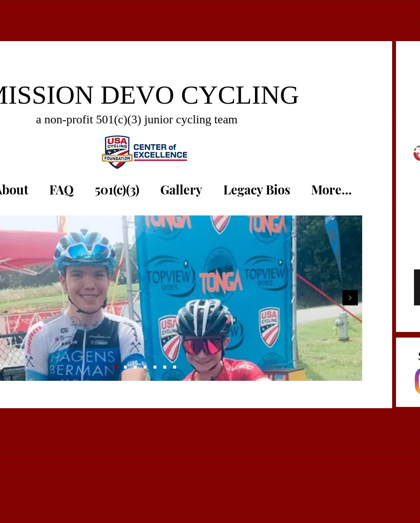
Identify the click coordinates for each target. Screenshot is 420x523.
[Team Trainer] (175, 367)
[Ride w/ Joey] (145, 367)
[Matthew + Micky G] (115, 367)
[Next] (350, 298)
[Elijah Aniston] (155, 367)
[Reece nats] (165, 367)
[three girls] (125, 367)
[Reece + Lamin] (135, 367)
